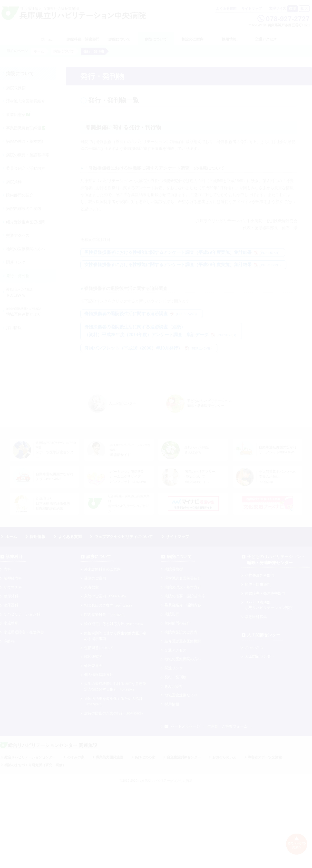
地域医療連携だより (24, 312)
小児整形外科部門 (260, 575)
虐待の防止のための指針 (114, 713)
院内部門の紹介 (20, 195)
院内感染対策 (105, 615)
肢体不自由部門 (258, 584)
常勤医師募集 (256, 617)
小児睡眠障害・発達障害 (24, 632)
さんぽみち (19, 292)
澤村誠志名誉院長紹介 (26, 101)
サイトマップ (252, 9)
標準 (292, 8)
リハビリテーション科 (22, 614)
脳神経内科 (13, 578)
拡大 (304, 8)
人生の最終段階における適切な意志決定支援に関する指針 (115, 686)
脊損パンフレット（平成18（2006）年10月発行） (149, 348)
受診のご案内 (95, 578)
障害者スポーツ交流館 (265, 757)
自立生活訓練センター (184, 757)
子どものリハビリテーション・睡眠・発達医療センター (276, 560)
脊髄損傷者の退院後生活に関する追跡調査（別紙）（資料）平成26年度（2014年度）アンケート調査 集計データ (161, 331)
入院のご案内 (106, 596)
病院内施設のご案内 (24, 209)
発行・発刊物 (18, 276)
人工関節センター (264, 635)
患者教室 (91, 587)
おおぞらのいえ (224, 757)
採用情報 (229, 39)
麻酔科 (9, 641)
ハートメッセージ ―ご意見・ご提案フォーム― (208, 726)
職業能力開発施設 (109, 757)
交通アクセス (266, 39)
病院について (156, 39)
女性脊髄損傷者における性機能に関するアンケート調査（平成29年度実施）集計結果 (183, 265)
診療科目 (14, 557)
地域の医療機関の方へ (26, 249)
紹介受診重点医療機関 (26, 222)
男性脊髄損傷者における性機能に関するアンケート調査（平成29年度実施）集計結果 (183, 252)
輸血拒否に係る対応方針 (114, 624)
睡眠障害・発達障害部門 (265, 593)
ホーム (11, 537)
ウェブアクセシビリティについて (124, 537)
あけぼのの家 (145, 757)
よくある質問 (226, 9)
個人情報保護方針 (99, 675)
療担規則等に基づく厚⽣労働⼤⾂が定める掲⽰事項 (115, 636)
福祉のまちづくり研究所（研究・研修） (35, 765)
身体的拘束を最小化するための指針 (113, 701)
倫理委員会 (93, 666)
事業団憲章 (18, 115)
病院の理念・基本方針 (26, 141)
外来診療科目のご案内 (102, 569)
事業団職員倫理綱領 (26, 128)
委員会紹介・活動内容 (26, 168)
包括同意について (99, 648)
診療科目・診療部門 (83, 39)
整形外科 (11, 596)
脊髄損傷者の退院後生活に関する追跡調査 (142, 314)
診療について (119, 39)
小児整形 (11, 623)
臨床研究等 (93, 656)
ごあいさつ (254, 647)
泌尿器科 (11, 605)
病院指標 (14, 182)
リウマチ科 (13, 587)
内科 (7, 569)
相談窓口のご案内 (109, 605)
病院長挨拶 (16, 88)
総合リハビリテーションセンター (30, 757)
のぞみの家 (76, 757)
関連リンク (16, 262)
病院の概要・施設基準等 (28, 155)
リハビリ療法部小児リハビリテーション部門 (269, 605)
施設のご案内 (193, 39)
